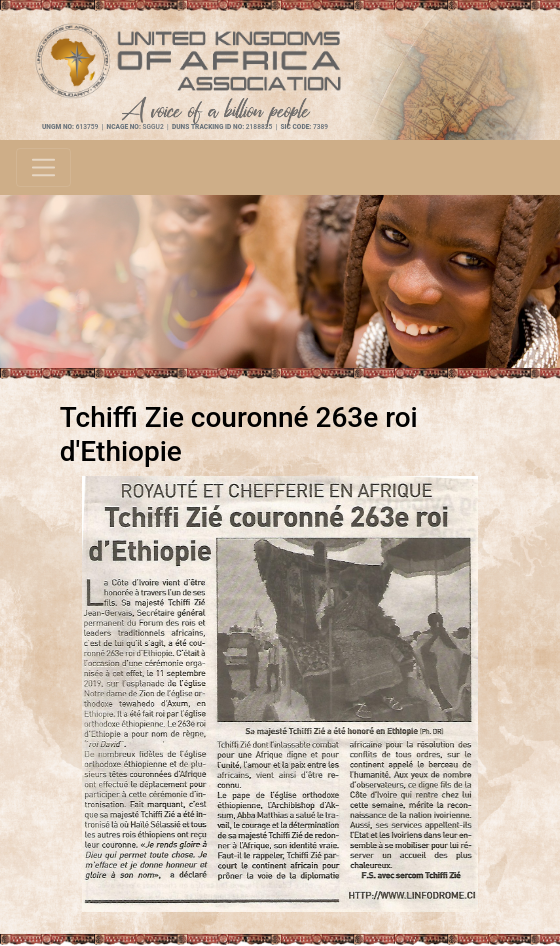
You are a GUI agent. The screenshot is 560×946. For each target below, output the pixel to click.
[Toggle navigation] (43, 167)
